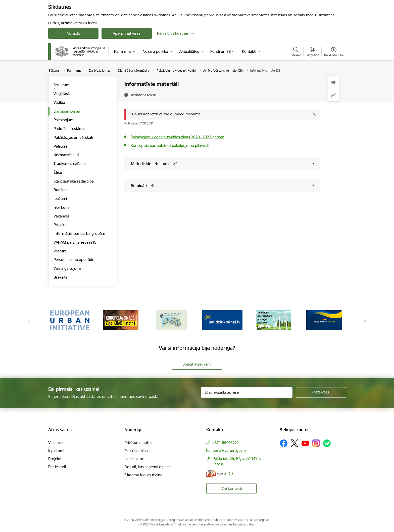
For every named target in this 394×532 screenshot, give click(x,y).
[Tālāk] (365, 320)
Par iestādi (57, 467)
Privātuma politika (139, 443)
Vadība (59, 102)
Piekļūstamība (136, 451)
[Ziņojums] (222, 114)
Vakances (62, 216)
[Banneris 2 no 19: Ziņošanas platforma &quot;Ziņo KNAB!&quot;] (121, 320)
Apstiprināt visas (127, 33)
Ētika (58, 172)
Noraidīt (73, 33)
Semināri (139, 186)
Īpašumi (60, 198)
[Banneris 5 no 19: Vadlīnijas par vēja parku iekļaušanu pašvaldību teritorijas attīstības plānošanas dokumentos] (273, 320)
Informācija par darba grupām (79, 233)
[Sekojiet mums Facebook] (284, 443)
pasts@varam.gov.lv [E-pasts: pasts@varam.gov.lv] (229, 450)
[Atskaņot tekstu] (144, 95)
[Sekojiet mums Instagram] (316, 443)
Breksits (60, 277)
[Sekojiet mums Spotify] (327, 443)
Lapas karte (134, 459)
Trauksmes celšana (70, 164)
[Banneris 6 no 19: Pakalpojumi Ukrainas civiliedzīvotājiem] (324, 320)
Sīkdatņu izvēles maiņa (143, 475)
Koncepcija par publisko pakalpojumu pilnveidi (170, 145)
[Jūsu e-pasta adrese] (247, 392)
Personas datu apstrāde (74, 260)
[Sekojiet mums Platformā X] (294, 443)
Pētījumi (60, 146)
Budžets (60, 190)
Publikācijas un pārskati (73, 137)
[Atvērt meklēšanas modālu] (296, 53)
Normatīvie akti (66, 155)
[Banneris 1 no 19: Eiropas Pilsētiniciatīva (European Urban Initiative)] (70, 320)
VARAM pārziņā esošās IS (75, 242)
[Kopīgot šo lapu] (333, 95)
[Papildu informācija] (231, 474)
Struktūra (62, 85)
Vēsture (60, 251)
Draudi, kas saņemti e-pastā (148, 467)
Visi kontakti (232, 488)
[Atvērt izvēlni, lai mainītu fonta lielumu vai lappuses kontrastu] (334, 53)
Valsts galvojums (67, 268)
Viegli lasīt (62, 94)
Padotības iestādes (69, 129)
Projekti (60, 225)
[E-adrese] (216, 474)
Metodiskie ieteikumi (150, 164)
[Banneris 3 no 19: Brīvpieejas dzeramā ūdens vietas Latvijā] (172, 320)
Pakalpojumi (64, 120)
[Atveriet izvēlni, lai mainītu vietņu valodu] (312, 52)
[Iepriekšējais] (29, 320)
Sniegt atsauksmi (197, 364)
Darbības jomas (67, 111)
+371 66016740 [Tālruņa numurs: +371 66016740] (226, 443)
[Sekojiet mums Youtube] (305, 443)
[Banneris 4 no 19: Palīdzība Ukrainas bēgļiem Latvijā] (222, 320)
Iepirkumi (61, 207)
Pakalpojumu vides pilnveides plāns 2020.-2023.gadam (177, 137)
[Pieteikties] (321, 392)
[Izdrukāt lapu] (333, 83)
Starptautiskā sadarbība (74, 181)
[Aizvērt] (314, 114)
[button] (174, 164)
